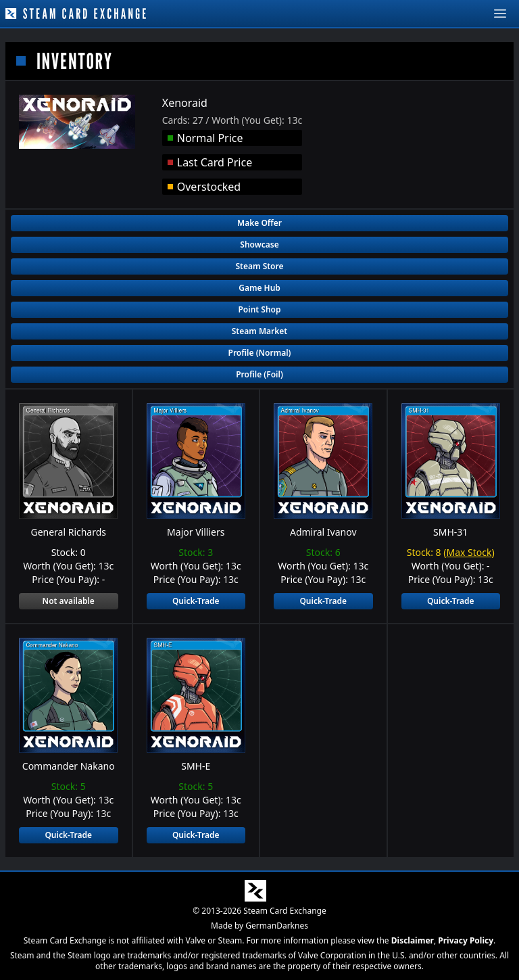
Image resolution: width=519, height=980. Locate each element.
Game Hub (259, 288)
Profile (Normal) (260, 353)
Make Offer (259, 223)
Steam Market (259, 331)
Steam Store (259, 266)
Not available (69, 601)
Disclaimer (413, 940)
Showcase (259, 244)
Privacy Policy (466, 940)
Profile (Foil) (259, 374)
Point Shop (259, 309)
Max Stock (469, 552)
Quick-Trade (196, 601)
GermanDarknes (277, 926)
